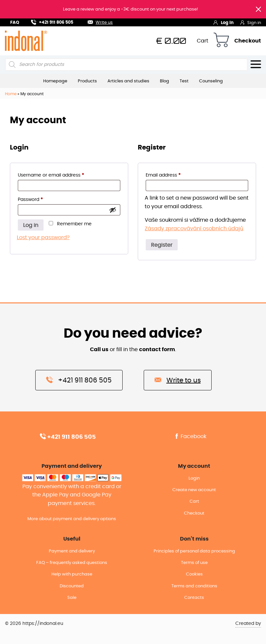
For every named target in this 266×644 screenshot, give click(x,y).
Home (11, 94)
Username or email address (61, 174)
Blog (164, 81)
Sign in (251, 22)
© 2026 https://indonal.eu (34, 630)
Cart (203, 41)
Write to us (178, 380)
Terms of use (194, 569)
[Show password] (113, 210)
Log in (223, 22)
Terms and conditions (194, 592)
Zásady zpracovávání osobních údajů (194, 229)
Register (162, 245)
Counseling (211, 81)
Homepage (55, 81)
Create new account (194, 490)
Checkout (248, 41)
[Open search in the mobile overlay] (126, 65)
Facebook (190, 436)
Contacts (194, 604)
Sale (72, 604)
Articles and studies (128, 81)
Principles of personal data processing (194, 557)
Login (194, 478)
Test (184, 81)
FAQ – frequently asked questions (72, 569)
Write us (96, 22)
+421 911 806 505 (52, 22)
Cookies (194, 580)
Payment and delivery (72, 557)
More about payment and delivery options (72, 519)
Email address (173, 174)
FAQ (15, 23)
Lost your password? (43, 238)
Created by (248, 630)
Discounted (72, 592)
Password (40, 198)
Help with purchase (72, 580)
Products (87, 81)
